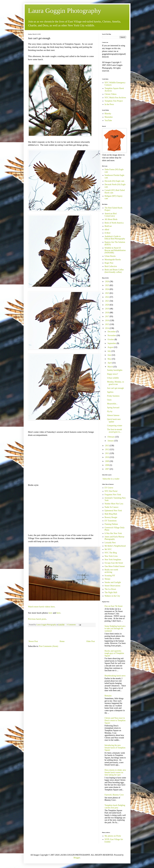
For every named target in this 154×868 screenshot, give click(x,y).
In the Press (109, 104)
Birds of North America (114, 223)
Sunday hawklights (115, 370)
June (110, 355)
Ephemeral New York (113, 511)
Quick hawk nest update (114, 420)
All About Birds (111, 219)
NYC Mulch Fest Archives (115, 98)
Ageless (110, 392)
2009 (107, 461)
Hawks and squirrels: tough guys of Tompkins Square (114, 653)
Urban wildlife (113, 378)
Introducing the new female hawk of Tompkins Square (115, 748)
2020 (107, 305)
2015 (107, 324)
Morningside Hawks (113, 260)
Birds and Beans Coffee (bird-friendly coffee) (114, 271)
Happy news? (112, 374)
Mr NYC (108, 549)
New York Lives (111, 556)
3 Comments (71, 625)
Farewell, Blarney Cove (114, 795)
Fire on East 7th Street (114, 606)
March (110, 367)
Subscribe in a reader (111, 479)
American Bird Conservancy (111, 215)
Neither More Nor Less (114, 504)
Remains (108, 696)
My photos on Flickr (113, 836)
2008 (107, 465)
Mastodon (109, 117)
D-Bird (107, 233)
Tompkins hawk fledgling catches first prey (115, 806)
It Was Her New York (113, 533)
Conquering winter (115, 426)
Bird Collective (111, 266)
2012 (107, 449)
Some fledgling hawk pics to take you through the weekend (115, 628)
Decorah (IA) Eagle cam (114, 181)
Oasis (109, 400)
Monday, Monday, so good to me (115, 383)
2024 (107, 289)
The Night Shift (111, 592)
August (111, 347)
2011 (107, 453)
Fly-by (110, 411)
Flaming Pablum (111, 524)
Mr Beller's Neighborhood (115, 546)
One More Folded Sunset (115, 566)
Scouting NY (110, 576)
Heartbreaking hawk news (115, 676)
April (110, 363)
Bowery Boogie (111, 517)
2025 (107, 285)
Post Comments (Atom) (49, 646)
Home (62, 641)
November (112, 335)
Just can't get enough (115, 388)
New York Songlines (113, 560)
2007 (107, 469)
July (110, 351)
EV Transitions (111, 521)
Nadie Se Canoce (111, 507)
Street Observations (112, 586)
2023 (107, 293)
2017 (107, 316)
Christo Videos (111, 94)
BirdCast (108, 226)
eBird (107, 230)
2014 (107, 328)
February (111, 437)
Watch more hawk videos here (41, 607)
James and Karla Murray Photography (114, 538)
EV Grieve (109, 488)
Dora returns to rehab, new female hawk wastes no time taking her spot (115, 772)
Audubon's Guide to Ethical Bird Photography (115, 238)
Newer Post (33, 641)
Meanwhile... (112, 404)
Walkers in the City (112, 596)
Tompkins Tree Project (114, 101)
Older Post (91, 641)
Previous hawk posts (37, 619)
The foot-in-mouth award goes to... (114, 431)
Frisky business (113, 396)
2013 (107, 446)
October (111, 339)
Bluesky (108, 114)
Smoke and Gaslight (113, 582)
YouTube (108, 120)
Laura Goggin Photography (65, 11)
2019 (107, 309)
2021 (107, 301)
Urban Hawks (110, 256)
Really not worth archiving (111, 571)
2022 (107, 297)
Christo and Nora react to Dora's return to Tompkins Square (115, 720)
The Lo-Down (110, 589)
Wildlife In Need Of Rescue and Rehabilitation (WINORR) (115, 250)
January (111, 441)
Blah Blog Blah (111, 514)
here (50, 613)
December (112, 332)
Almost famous (113, 415)
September (112, 343)
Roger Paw (109, 263)
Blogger (77, 858)
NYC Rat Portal (111, 491)
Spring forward (113, 408)
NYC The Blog (111, 553)
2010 (107, 457)
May (110, 359)
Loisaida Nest (110, 543)
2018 (107, 313)
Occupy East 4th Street (114, 563)
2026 (107, 281)
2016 (107, 320)
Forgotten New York (113, 495)
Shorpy (107, 579)
